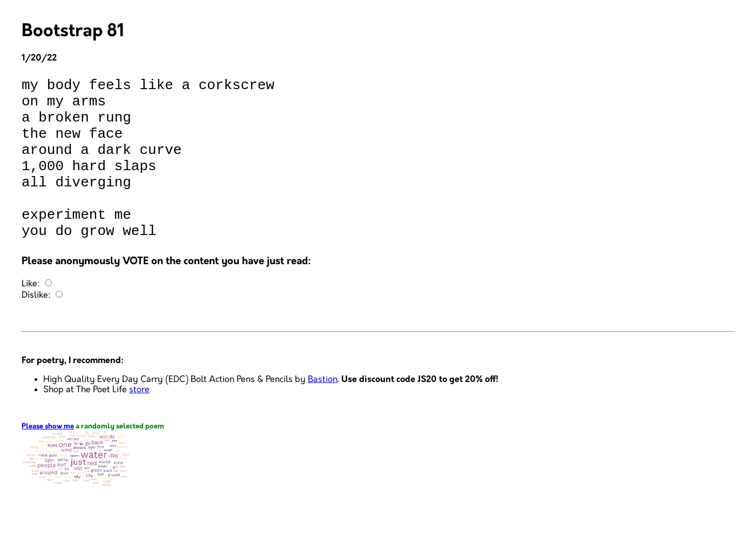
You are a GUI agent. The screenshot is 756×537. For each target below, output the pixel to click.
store (139, 422)
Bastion (323, 412)
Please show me (48, 459)
